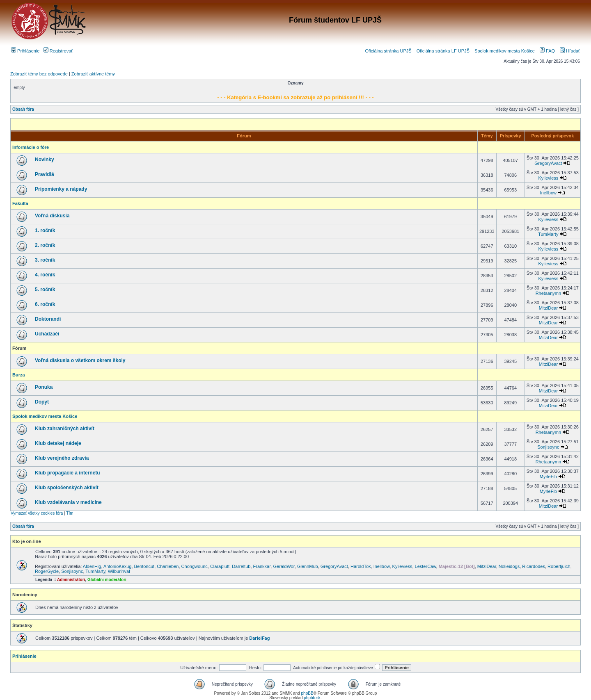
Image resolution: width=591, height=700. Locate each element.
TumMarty (548, 234)
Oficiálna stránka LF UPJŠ (443, 51)
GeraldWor (284, 566)
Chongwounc (195, 566)
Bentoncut (144, 566)
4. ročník (45, 275)
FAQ (547, 51)
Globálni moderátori (107, 580)
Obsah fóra (23, 109)
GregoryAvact (548, 163)
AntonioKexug (118, 566)
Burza (19, 375)
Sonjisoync (548, 447)
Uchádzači (47, 334)
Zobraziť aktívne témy (93, 74)
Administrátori (71, 580)
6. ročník (45, 304)
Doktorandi (48, 319)
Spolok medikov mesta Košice (505, 51)
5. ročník (45, 290)
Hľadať (570, 51)
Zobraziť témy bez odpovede (39, 74)
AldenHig (92, 566)
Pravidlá (45, 174)
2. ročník (45, 245)
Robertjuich (559, 566)
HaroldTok (361, 566)
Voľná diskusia (52, 216)
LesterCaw (426, 566)
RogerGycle (47, 571)
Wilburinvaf (119, 571)
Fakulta (20, 203)
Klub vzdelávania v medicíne (68, 502)
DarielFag (259, 638)
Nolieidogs (509, 566)
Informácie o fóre (31, 147)
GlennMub (308, 566)
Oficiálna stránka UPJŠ (388, 51)
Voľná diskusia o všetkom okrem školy (80, 360)
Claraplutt (220, 566)
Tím (70, 513)
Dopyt (42, 402)
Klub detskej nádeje (58, 443)
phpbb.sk (312, 698)
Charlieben (168, 566)
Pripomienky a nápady (61, 189)
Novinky (45, 160)
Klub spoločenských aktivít (67, 488)
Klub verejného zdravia (62, 458)
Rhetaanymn (548, 293)
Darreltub (241, 566)
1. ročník (45, 230)
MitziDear (548, 308)
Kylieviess (548, 178)
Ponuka (44, 387)
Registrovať (58, 51)
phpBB (307, 693)
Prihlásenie (25, 51)
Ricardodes (534, 566)
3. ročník (45, 260)
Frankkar (262, 566)
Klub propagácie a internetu (68, 473)
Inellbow (548, 193)
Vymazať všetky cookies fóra (37, 513)
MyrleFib (548, 477)
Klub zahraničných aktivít (65, 429)
